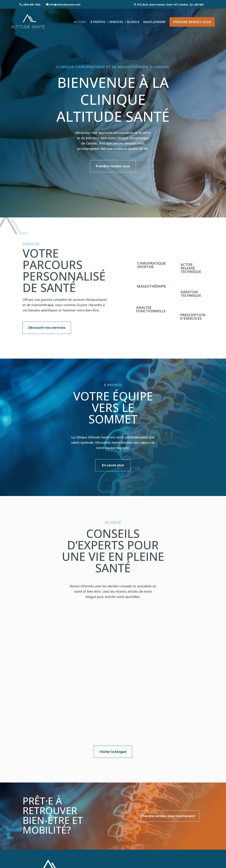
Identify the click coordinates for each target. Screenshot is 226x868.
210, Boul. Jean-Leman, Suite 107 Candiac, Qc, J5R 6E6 (170, 5)
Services (116, 22)
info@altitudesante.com (65, 5)
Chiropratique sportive (151, 266)
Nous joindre (154, 22)
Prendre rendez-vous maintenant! (162, 793)
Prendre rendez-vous (192, 22)
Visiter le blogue (113, 728)
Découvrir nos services (49, 329)
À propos (98, 22)
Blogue (133, 22)
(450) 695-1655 (32, 5)
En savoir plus (113, 468)
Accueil (80, 22)
